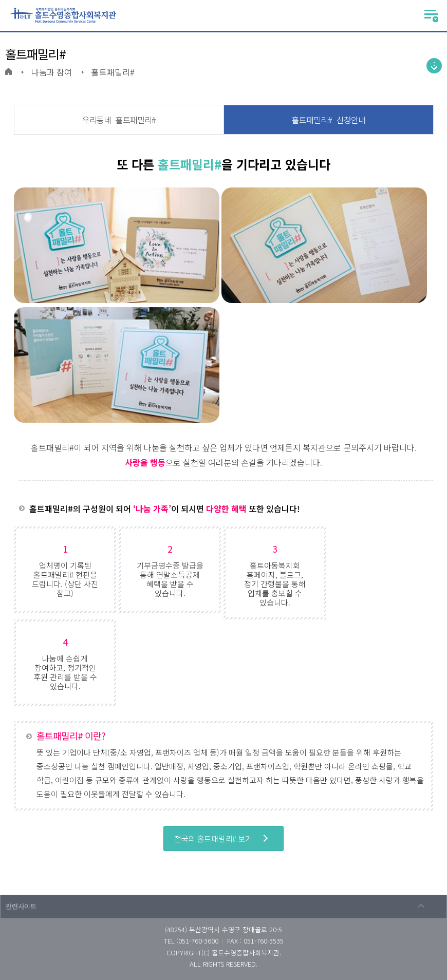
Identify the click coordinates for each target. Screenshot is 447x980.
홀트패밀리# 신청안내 (329, 120)
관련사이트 (21, 906)
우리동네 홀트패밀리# (119, 120)
